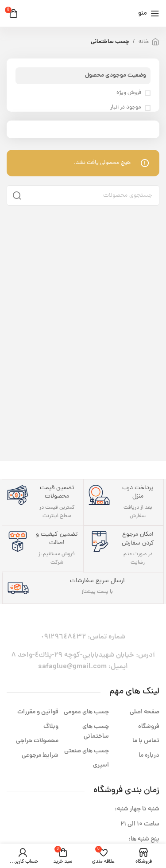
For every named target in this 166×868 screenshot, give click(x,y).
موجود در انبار (126, 108)
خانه (144, 42)
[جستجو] (83, 195)
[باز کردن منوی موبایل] (149, 13)
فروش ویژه (129, 93)
